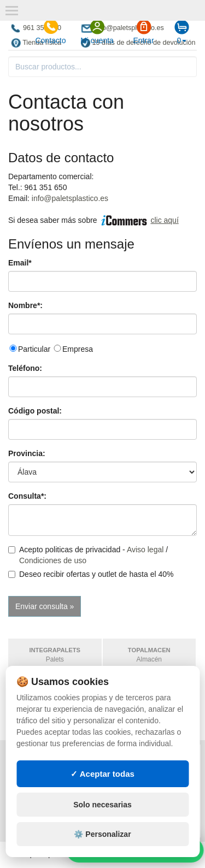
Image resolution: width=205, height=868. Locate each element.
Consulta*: (27, 496)
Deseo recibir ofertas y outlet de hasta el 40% (91, 574)
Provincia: (27, 453)
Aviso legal (145, 550)
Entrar (143, 32)
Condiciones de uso (53, 560)
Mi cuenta (97, 32)
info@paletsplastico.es (70, 198)
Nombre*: (25, 305)
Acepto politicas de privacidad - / (88, 555)
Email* (20, 263)
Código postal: (35, 411)
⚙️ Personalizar (102, 851)
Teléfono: (25, 368)
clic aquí (164, 220)
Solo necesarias (102, 821)
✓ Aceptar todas (102, 790)
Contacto (50, 32)
